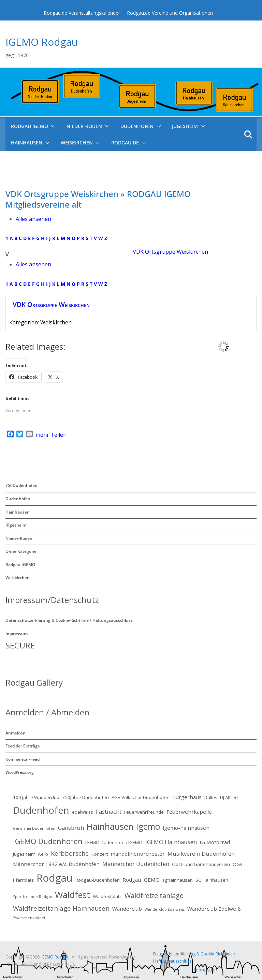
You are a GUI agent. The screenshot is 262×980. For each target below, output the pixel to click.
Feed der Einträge (23, 746)
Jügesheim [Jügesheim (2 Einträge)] (24, 854)
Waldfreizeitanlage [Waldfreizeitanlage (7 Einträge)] (154, 895)
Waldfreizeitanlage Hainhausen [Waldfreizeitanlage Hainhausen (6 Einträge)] (61, 908)
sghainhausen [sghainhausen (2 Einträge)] (178, 880)
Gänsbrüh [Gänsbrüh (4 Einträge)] (71, 828)
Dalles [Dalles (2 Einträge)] (211, 797)
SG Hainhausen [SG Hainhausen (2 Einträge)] (212, 880)
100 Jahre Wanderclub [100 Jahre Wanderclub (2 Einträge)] (36, 797)
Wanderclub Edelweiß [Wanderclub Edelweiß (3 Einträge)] (214, 909)
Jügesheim (185, 126)
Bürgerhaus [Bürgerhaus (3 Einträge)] (187, 797)
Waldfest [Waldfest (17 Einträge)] (72, 895)
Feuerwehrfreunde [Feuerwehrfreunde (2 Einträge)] (144, 812)
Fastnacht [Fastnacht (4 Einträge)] (109, 811)
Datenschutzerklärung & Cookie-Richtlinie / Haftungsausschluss (69, 620)
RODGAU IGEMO (30, 126)
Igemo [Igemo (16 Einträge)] (148, 827)
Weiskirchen (77, 143)
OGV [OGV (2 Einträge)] (238, 864)
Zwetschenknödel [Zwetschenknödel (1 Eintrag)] (29, 918)
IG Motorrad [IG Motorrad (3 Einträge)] (215, 842)
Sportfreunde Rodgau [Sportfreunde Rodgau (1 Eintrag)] (33, 897)
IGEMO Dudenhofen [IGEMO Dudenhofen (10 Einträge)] (48, 841)
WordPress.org (20, 772)
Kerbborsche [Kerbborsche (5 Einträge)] (70, 853)
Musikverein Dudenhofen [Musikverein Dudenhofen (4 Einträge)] (201, 853)
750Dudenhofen (21, 485)
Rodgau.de (125, 143)
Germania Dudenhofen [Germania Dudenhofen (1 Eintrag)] (34, 828)
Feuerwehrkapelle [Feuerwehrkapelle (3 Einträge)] (189, 812)
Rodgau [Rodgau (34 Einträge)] (55, 878)
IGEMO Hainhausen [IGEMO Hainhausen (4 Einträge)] (171, 842)
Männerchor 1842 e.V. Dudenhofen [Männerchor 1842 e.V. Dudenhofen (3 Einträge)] (56, 864)
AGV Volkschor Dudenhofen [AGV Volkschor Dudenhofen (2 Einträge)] (141, 797)
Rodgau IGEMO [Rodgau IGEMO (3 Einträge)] (141, 880)
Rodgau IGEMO (20, 565)
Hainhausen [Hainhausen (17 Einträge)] (110, 826)
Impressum (17, 634)
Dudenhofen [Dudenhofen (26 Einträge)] (41, 810)
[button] (52, 126)
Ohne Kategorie (21, 551)
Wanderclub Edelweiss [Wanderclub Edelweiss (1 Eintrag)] (165, 909)
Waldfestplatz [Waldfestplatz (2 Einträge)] (107, 896)
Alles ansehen (33, 219)
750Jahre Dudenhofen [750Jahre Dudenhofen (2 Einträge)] (85, 797)
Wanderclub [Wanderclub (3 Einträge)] (127, 909)
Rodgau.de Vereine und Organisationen (170, 13)
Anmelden (16, 733)
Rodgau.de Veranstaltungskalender (82, 13)
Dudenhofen (137, 126)
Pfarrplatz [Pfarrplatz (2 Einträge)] (23, 880)
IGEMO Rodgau (42, 42)
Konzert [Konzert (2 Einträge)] (100, 854)
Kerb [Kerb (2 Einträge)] (43, 854)
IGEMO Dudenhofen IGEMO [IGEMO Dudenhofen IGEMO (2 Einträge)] (114, 842)
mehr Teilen (51, 435)
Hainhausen (27, 143)
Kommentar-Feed (23, 759)
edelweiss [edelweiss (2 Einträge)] (83, 812)
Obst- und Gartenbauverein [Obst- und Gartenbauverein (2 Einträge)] (201, 864)
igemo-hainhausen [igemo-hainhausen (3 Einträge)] (186, 828)
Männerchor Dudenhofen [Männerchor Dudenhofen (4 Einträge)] (136, 864)
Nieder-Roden (84, 126)
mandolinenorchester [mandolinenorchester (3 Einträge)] (138, 854)
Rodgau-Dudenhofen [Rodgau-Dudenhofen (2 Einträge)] (98, 880)
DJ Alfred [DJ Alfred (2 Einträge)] (229, 797)
